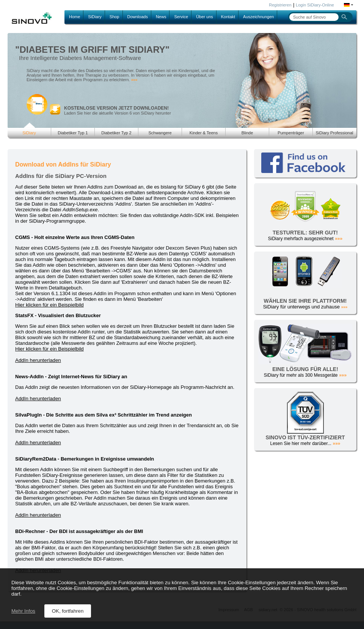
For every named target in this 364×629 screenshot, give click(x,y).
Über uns (205, 17)
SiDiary (95, 17)
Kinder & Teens (204, 133)
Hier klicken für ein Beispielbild (49, 305)
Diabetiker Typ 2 (116, 133)
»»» (134, 80)
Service (181, 17)
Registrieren (280, 5)
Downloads (138, 17)
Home (75, 17)
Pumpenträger (291, 133)
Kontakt (228, 17)
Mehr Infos (23, 611)
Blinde (247, 133)
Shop (115, 17)
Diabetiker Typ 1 (73, 133)
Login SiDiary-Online (315, 5)
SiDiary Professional (334, 133)
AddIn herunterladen (38, 360)
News (161, 17)
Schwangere (160, 133)
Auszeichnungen (258, 17)
